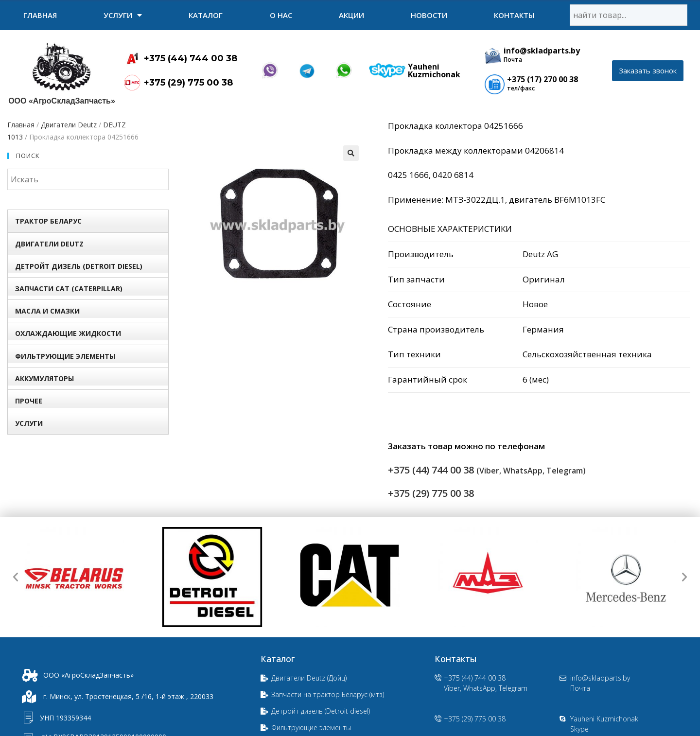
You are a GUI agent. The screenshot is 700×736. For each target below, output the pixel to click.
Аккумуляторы (44, 378)
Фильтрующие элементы (65, 356)
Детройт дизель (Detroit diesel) (79, 266)
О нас (281, 15)
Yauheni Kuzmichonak (434, 70)
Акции (351, 15)
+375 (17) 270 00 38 (542, 79)
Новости (429, 15)
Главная (40, 15)
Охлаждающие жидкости (68, 333)
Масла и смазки (47, 311)
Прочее (29, 401)
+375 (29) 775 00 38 (188, 83)
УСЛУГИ (123, 15)
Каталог (206, 15)
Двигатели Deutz (69, 125)
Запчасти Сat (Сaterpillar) (69, 289)
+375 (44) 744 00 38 (191, 58)
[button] (648, 71)
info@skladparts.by (542, 51)
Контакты (514, 15)
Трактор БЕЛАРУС (48, 221)
